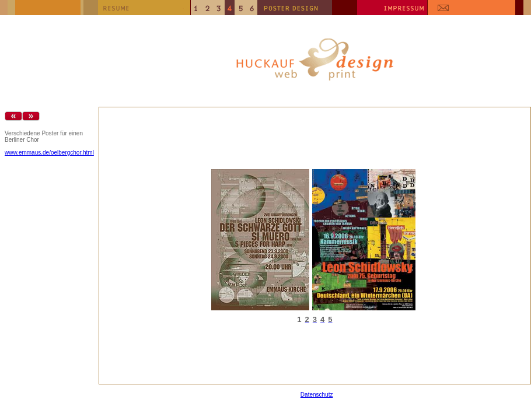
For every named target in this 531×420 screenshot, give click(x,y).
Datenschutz (317, 395)
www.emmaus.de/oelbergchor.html (49, 153)
